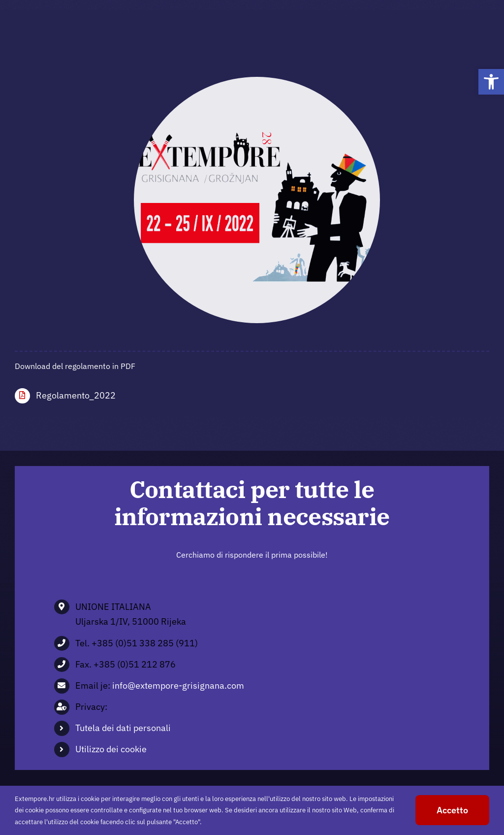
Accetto (452, 810)
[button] (491, 82)
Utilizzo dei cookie (111, 749)
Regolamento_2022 (76, 395)
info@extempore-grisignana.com (178, 685)
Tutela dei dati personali (123, 728)
